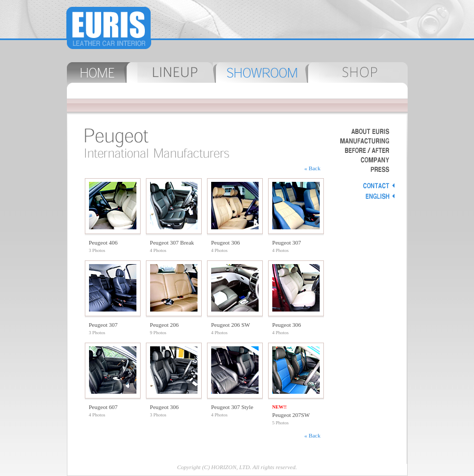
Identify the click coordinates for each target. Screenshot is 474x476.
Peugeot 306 (226, 242)
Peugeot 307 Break (172, 242)
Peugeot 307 (287, 242)
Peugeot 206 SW (231, 325)
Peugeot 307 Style (232, 407)
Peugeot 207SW (291, 415)
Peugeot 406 (103, 242)
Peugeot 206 (165, 325)
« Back (313, 168)
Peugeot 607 (103, 407)
